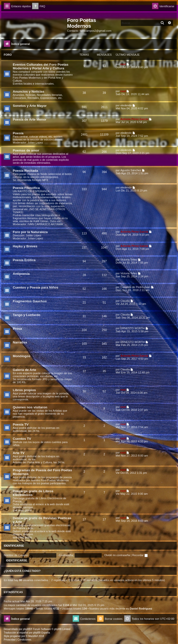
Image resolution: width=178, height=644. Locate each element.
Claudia (125, 301)
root (123, 64)
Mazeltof (33, 636)
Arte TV (19, 453)
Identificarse (14, 546)
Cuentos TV (22, 439)
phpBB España (41, 633)
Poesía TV (21, 424)
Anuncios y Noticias (29, 91)
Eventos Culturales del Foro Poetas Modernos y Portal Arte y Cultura (41, 66)
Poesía (18, 133)
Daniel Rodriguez (141, 609)
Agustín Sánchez (131, 170)
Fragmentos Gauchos (30, 301)
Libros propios (24, 390)
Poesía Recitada (25, 171)
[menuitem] (39, 6)
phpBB (27, 629)
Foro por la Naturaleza (30, 232)
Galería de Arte (24, 370)
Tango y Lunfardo (27, 315)
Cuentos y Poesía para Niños (36, 287)
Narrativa (20, 342)
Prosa (17, 329)
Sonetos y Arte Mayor (30, 106)
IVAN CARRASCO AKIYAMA (45, 224)
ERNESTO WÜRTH (133, 328)
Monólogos (22, 356)
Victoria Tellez (129, 260)
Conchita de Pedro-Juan (135, 287)
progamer (15, 636)
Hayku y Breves (25, 246)
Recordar (140, 555)
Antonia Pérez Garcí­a (134, 119)
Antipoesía (21, 274)
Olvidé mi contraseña (117, 555)
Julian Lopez (35, 143)
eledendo (126, 105)
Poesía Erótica (24, 260)
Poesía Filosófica (26, 188)
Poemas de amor (26, 150)
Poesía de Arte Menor (30, 119)
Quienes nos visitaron (30, 407)
